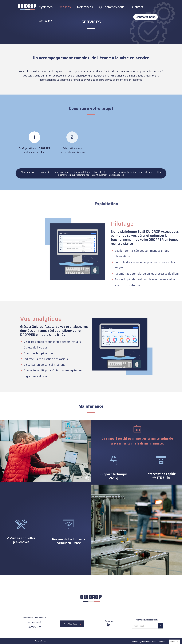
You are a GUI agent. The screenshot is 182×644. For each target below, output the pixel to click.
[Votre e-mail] (145, 626)
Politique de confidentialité (155, 641)
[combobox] (174, 642)
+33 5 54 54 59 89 (34, 627)
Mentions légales (138, 641)
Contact (137, 7)
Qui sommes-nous (112, 7)
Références (85, 7)
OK (160, 626)
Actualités (45, 21)
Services (65, 7)
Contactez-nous (146, 17)
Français (173, 642)
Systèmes (46, 7)
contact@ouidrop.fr (34, 622)
